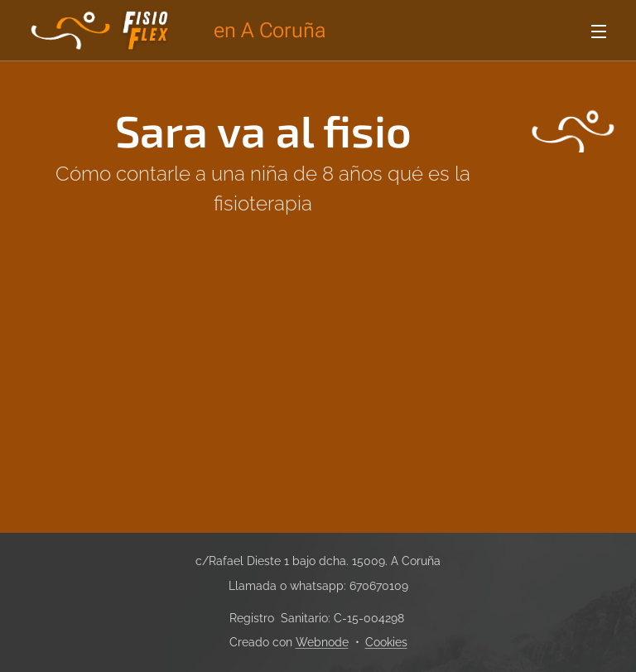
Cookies (386, 642)
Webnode (322, 642)
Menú (599, 31)
